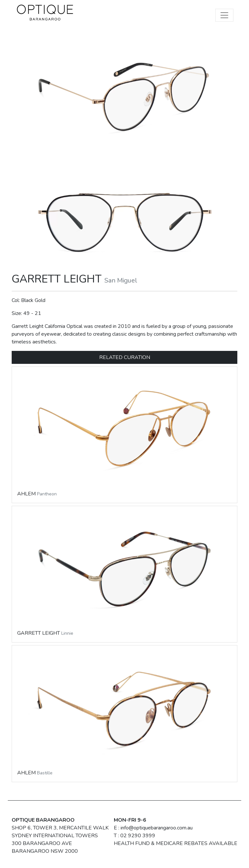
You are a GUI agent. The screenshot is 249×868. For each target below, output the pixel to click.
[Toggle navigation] (224, 15)
